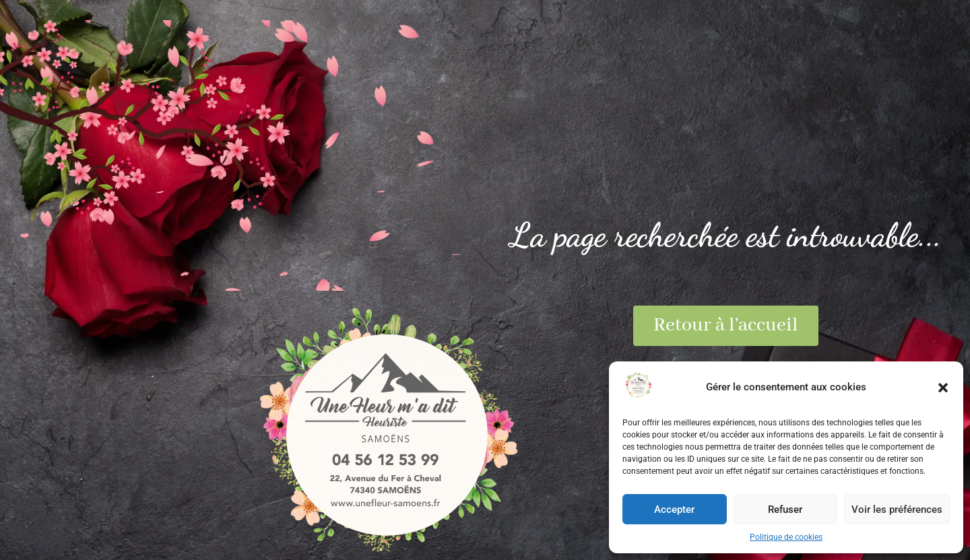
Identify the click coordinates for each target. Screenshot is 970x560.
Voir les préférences (897, 510)
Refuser (785, 510)
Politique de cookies (786, 537)
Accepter (674, 510)
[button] (943, 388)
